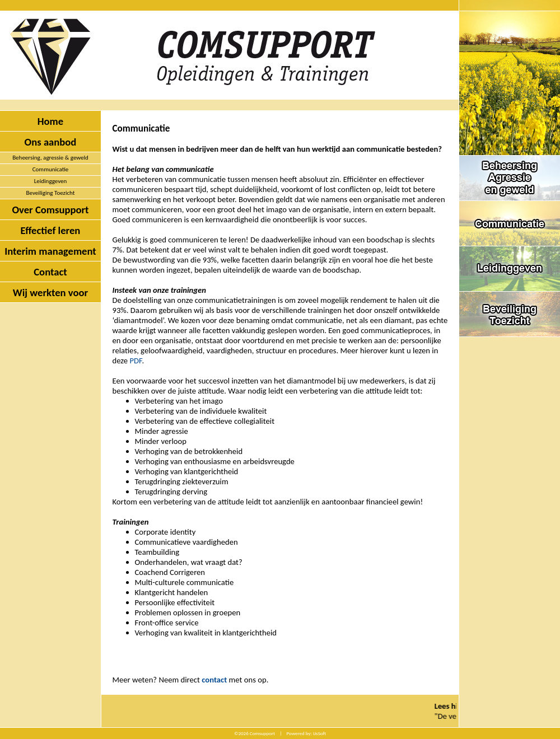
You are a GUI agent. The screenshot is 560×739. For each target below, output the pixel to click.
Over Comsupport (50, 210)
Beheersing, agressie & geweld (50, 158)
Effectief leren (51, 230)
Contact (50, 272)
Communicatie (51, 169)
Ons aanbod (51, 142)
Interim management (50, 251)
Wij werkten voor (50, 293)
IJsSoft (319, 733)
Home (50, 121)
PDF (136, 361)
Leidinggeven (51, 181)
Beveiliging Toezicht (51, 193)
